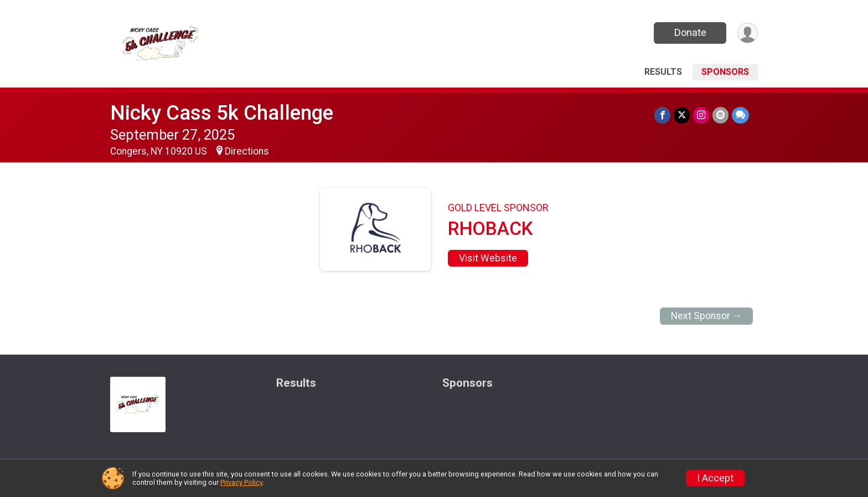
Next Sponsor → (707, 316)
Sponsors (725, 72)
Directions (247, 151)
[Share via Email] (720, 115)
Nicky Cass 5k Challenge (222, 113)
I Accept (715, 478)
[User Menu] (748, 33)
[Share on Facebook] (662, 115)
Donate (690, 32)
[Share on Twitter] (682, 115)
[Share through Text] (740, 115)
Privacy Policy (241, 482)
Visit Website (488, 258)
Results (663, 72)
